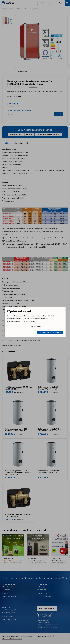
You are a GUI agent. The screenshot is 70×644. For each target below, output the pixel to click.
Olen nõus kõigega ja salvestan (50, 332)
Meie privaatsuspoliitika (15, 321)
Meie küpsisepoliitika (31, 321)
